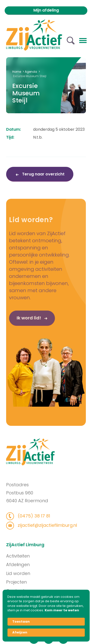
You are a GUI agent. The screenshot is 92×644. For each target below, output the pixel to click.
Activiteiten (20, 556)
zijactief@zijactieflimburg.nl (44, 525)
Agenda (31, 72)
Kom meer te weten (62, 610)
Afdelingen (20, 565)
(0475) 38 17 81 (31, 516)
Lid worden (21, 573)
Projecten (19, 582)
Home (17, 72)
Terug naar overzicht (43, 174)
